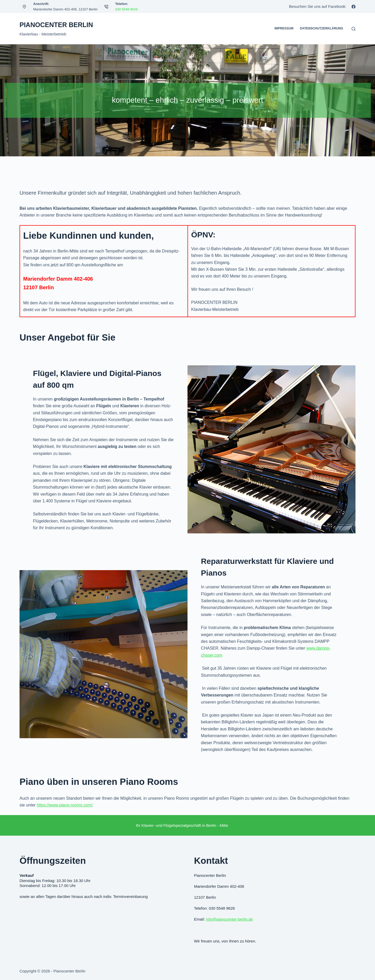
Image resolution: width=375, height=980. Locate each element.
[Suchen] (354, 29)
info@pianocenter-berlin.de (229, 919)
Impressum (284, 28)
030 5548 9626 (126, 9)
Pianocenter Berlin (56, 25)
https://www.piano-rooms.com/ (65, 805)
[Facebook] (354, 7)
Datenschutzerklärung (322, 28)
